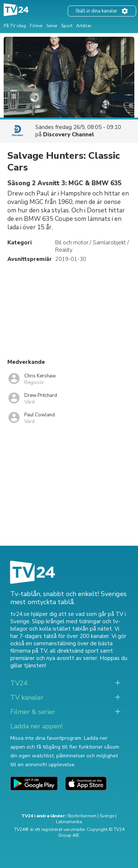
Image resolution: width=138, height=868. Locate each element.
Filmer (36, 26)
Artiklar (84, 26)
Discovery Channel (69, 134)
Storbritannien (82, 816)
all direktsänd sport (74, 651)
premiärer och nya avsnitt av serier (54, 658)
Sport (67, 26)
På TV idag (15, 26)
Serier (52, 26)
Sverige (107, 816)
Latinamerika (69, 822)
